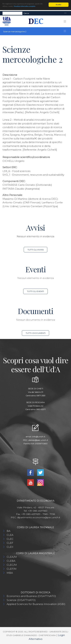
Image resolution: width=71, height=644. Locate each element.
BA (9, 531)
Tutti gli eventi (35, 291)
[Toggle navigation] (65, 13)
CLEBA (11, 561)
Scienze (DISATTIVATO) (21, 600)
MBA (10, 573)
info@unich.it (39, 437)
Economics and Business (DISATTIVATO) (31, 596)
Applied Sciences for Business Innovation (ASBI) (36, 604)
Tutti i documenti (36, 333)
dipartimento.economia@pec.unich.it (39, 517)
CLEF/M (12, 569)
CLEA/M (12, 557)
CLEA (10, 535)
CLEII (10, 547)
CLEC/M (12, 565)
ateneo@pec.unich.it (38, 440)
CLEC (10, 539)
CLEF (10, 543)
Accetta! (59, 5)
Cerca (26, 13)
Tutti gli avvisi (36, 250)
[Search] (12, 13)
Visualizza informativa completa (24, 6)
